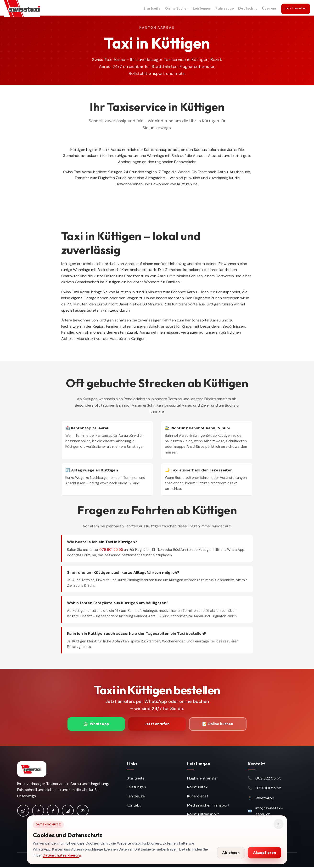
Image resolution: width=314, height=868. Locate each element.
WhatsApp (96, 724)
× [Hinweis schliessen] (279, 824)
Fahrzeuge (223, 8)
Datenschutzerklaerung (62, 855)
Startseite (151, 8)
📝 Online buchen (218, 724)
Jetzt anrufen (295, 8)
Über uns (268, 8)
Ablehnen (231, 853)
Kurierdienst (198, 797)
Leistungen (201, 8)
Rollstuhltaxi (198, 788)
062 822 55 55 (268, 779)
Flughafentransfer (203, 779)
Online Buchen (175, 8)
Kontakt (134, 806)
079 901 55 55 (111, 550)
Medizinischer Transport (208, 806)
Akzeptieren (264, 853)
